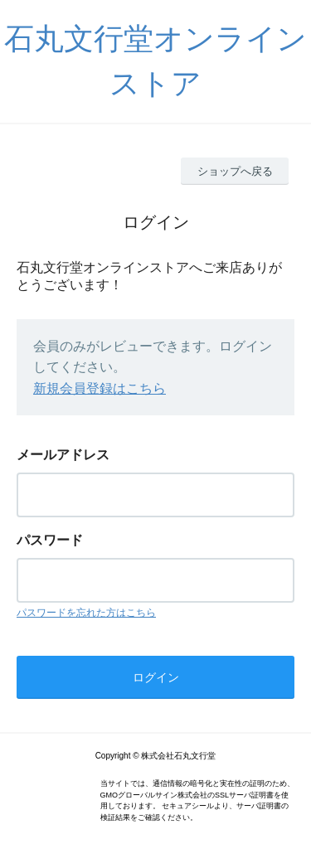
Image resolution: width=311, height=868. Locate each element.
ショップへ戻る (235, 171)
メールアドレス (63, 455)
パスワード (50, 540)
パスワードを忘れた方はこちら (86, 613)
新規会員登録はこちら (100, 388)
